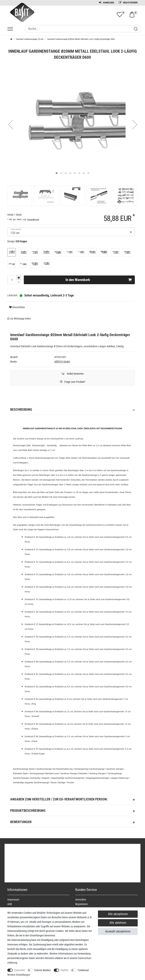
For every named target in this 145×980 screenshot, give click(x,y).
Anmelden (106, 3)
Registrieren (128, 3)
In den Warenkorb (99, 280)
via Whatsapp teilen (19, 319)
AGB (10, 904)
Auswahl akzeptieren (118, 931)
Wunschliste (17, 307)
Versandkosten (33, 220)
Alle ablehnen (118, 923)
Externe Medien (43, 970)
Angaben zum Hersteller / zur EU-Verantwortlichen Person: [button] (72, 800)
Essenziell (19, 970)
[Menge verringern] (19, 282)
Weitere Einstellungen (19, 975)
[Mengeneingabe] (12, 280)
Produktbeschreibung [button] (72, 811)
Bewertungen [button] (72, 823)
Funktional (83, 970)
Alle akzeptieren (118, 914)
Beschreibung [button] (72, 410)
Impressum (13, 900)
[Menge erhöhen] (19, 278)
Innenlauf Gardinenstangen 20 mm (30, 39)
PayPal (64, 970)
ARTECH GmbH (62, 362)
